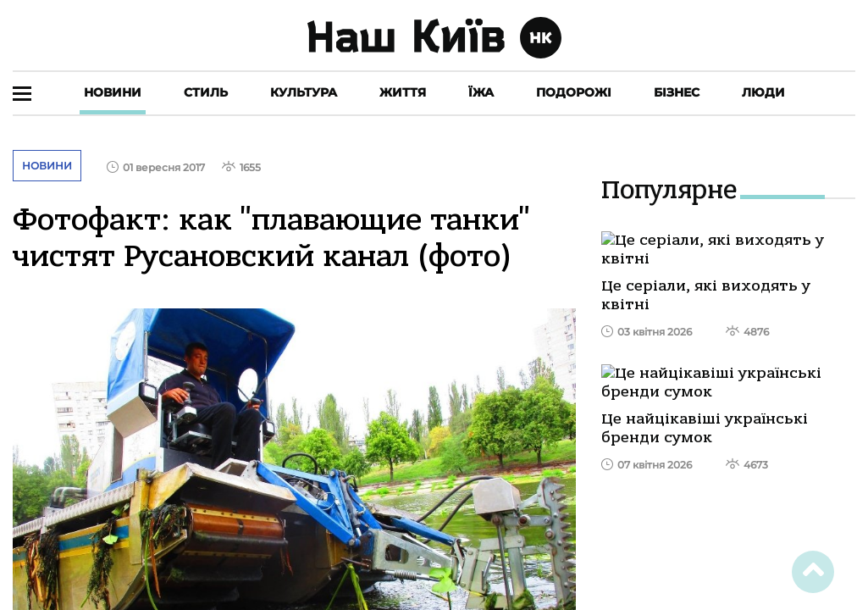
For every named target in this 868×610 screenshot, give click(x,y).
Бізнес (677, 92)
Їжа (481, 92)
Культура (304, 92)
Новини (113, 92)
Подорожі (574, 92)
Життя (403, 92)
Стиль (206, 92)
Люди (763, 92)
